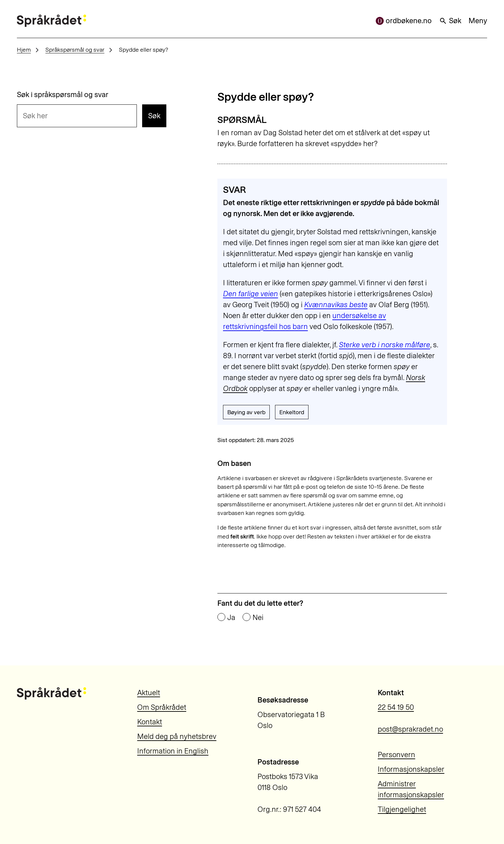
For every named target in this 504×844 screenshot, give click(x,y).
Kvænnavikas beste (336, 305)
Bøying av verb (246, 412)
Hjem (24, 50)
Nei (258, 618)
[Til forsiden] (52, 21)
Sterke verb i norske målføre (385, 345)
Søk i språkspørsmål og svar (63, 95)
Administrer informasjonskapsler (411, 789)
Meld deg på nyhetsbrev (177, 736)
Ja (231, 618)
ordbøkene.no (404, 21)
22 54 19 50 (396, 707)
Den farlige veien (251, 294)
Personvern (396, 755)
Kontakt (150, 722)
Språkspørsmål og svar (75, 50)
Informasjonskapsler (411, 769)
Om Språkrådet (162, 707)
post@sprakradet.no (410, 729)
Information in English (173, 751)
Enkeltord (292, 412)
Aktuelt (149, 693)
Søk (450, 21)
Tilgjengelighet (402, 809)
